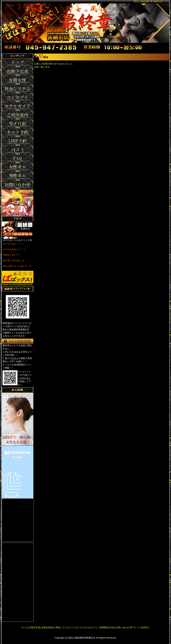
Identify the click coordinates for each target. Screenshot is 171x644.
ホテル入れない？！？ (14, 249)
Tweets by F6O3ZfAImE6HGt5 (17, 285)
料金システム (63, 627)
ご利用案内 (103, 627)
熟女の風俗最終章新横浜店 (82, 638)
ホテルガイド (90, 627)
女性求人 (145, 627)
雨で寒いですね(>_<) (13, 261)
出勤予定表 (35, 627)
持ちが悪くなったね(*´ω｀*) (17, 266)
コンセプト (76, 627)
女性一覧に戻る (42, 67)
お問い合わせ (122, 627)
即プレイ (135, 627)
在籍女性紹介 (48, 627)
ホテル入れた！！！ (13, 244)
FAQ (112, 627)
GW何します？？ (12, 255)
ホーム (25, 627)
